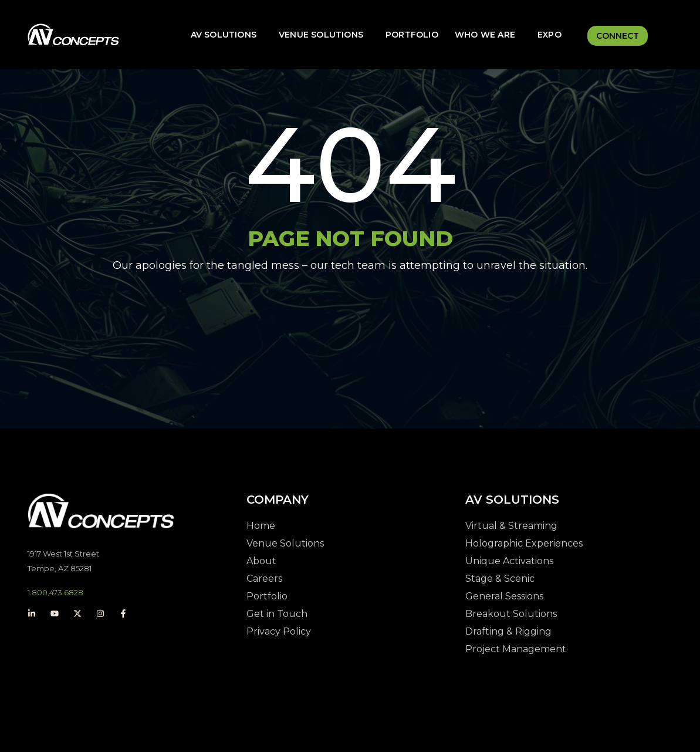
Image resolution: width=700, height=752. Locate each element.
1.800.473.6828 (55, 592)
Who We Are (485, 35)
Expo (549, 35)
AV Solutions (224, 35)
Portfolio (412, 35)
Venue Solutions (321, 35)
